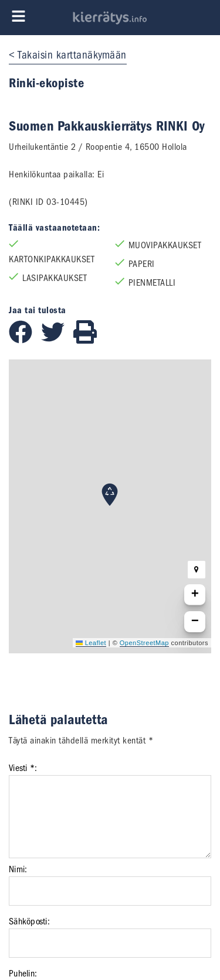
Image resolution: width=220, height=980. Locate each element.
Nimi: (18, 869)
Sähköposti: (29, 921)
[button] (110, 495)
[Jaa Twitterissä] (57, 341)
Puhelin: (23, 974)
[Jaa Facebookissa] (25, 341)
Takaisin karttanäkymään (72, 55)
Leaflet (91, 643)
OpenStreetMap (144, 643)
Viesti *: (23, 768)
